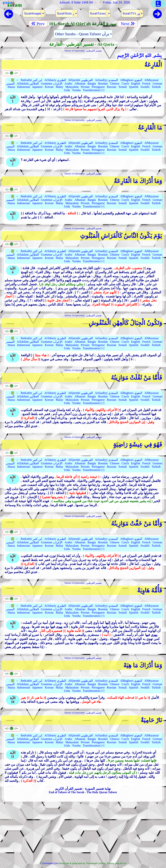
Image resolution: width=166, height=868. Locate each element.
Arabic (68, 84)
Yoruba (76, 90)
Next (128, 24)
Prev (38, 24)
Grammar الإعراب (52, 84)
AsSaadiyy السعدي (106, 80)
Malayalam (72, 87)
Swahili (145, 87)
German (157, 84)
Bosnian (103, 84)
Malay (59, 87)
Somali (123, 87)
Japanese (37, 87)
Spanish (134, 87)
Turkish (156, 87)
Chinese (115, 84)
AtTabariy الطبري (55, 80)
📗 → (15, 80)
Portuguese (98, 87)
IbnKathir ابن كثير (31, 80)
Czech (125, 84)
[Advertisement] (83, 833)
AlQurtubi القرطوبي (80, 80)
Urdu (67, 90)
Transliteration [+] (94, 90)
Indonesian (24, 87)
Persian (85, 87)
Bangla (92, 84)
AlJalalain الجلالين (28, 84)
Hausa (11, 87)
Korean (49, 87)
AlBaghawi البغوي (131, 80)
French (146, 84)
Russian (112, 87)
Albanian (80, 84)
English (136, 84)
